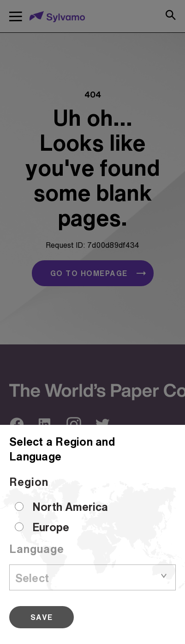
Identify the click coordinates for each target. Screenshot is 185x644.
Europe (51, 527)
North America (70, 507)
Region (29, 482)
